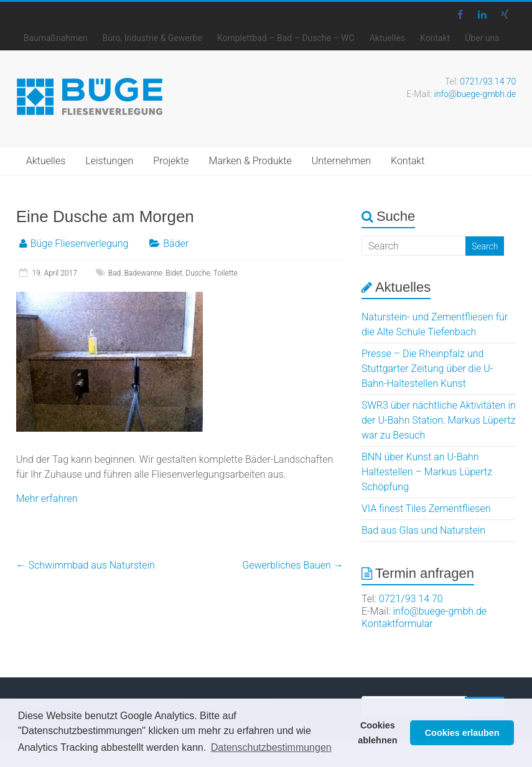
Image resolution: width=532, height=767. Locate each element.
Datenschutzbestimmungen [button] (271, 747)
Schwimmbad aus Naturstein (86, 565)
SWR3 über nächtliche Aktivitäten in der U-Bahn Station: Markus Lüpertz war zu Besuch (439, 420)
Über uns (482, 38)
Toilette (226, 273)
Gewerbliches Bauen (292, 565)
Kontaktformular (397, 624)
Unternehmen (341, 161)
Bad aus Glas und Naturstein (423, 530)
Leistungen (109, 161)
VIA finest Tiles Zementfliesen (426, 509)
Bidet (174, 273)
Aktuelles (387, 38)
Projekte (171, 161)
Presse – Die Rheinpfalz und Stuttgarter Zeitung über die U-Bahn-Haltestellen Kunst (427, 369)
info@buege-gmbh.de (475, 94)
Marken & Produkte (250, 161)
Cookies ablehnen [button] (377, 733)
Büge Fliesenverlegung (80, 244)
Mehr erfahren (47, 499)
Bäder (176, 244)
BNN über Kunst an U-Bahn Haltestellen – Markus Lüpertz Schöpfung (427, 472)
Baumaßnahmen (56, 38)
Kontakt (435, 38)
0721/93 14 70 (488, 81)
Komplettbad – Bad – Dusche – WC (286, 38)
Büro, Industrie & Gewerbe (152, 38)
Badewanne (144, 273)
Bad (114, 273)
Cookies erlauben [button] (462, 733)
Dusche (198, 273)
